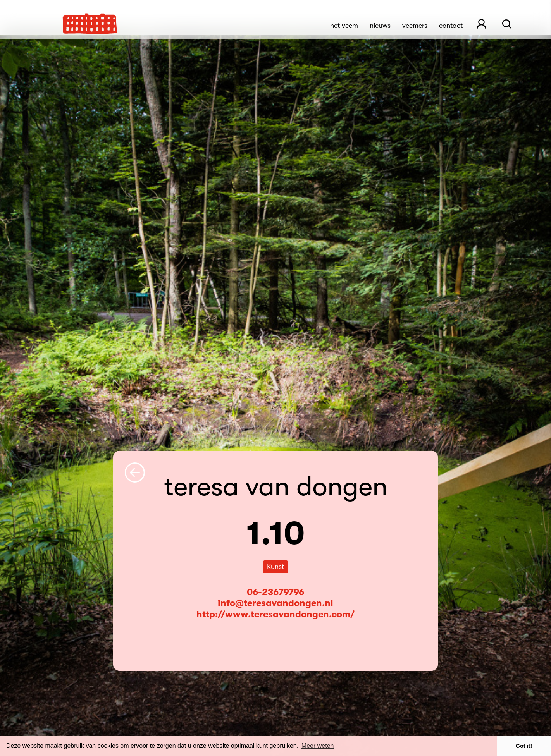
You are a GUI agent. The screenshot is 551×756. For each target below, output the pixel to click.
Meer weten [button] (318, 746)
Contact (451, 26)
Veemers (415, 26)
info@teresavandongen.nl (275, 603)
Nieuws (380, 26)
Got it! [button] (524, 746)
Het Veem (344, 26)
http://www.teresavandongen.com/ (275, 614)
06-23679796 (275, 592)
